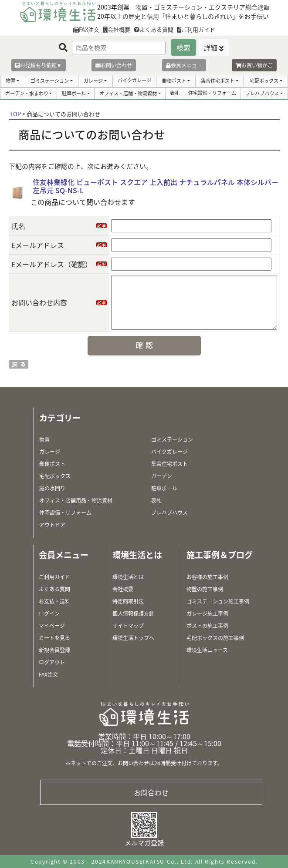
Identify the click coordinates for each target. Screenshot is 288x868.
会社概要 (117, 29)
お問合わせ (151, 792)
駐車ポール (74, 93)
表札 (175, 93)
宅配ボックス (264, 81)
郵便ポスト (174, 81)
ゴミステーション (50, 81)
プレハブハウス (262, 93)
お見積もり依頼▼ (39, 65)
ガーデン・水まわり (27, 93)
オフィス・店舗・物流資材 (128, 93)
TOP (15, 114)
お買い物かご (254, 65)
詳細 (210, 47)
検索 (183, 47)
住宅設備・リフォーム (212, 93)
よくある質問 (154, 29)
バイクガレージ (134, 80)
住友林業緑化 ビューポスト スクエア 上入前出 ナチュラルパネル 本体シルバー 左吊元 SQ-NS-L (156, 186)
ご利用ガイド (196, 29)
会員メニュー (184, 65)
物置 (10, 81)
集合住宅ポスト (218, 81)
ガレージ (93, 81)
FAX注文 (86, 29)
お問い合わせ (114, 65)
